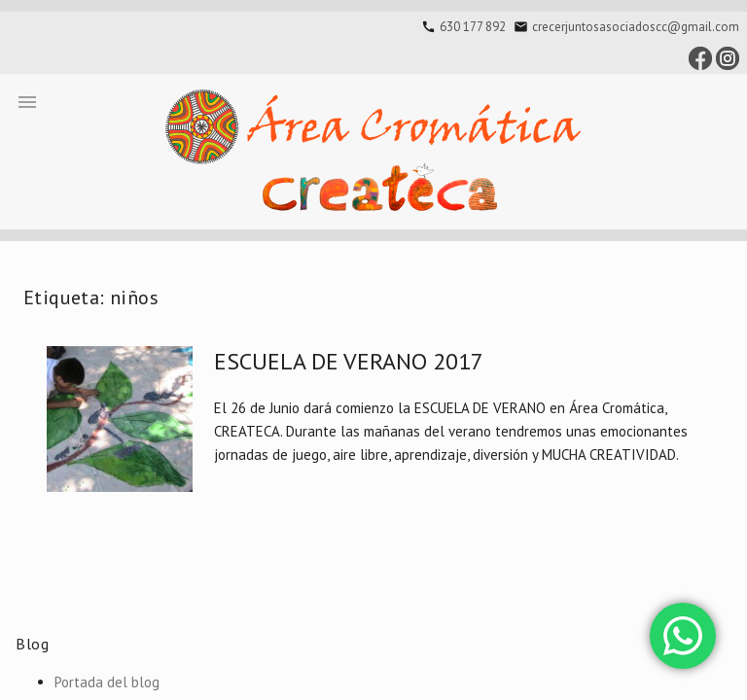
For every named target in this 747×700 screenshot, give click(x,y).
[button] (27, 101)
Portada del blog (107, 682)
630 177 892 (473, 27)
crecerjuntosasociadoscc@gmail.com (636, 27)
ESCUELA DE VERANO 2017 (349, 361)
